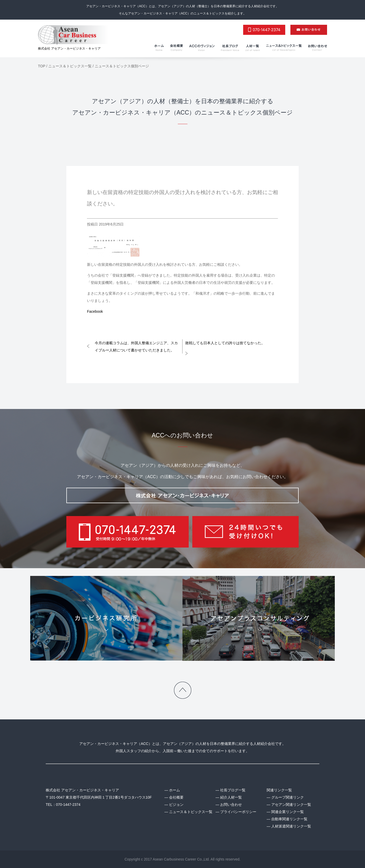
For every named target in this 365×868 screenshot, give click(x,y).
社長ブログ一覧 (233, 790)
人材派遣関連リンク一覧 (291, 826)
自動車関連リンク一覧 (289, 819)
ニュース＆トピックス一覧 (191, 812)
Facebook (95, 311)
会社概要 (176, 797)
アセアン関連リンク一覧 (291, 805)
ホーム (174, 790)
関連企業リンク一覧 (288, 812)
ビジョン (176, 805)
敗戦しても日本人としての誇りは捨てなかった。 (225, 343)
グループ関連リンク (288, 797)
